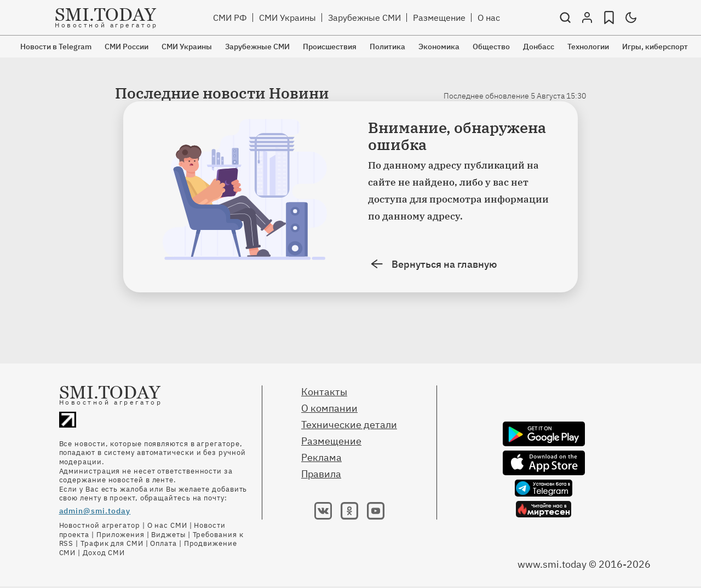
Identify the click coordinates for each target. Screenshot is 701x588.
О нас (489, 18)
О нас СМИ (167, 525)
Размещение (439, 18)
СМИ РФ (230, 18)
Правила (321, 474)
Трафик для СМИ (112, 543)
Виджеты (168, 535)
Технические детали (349, 425)
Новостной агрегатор (100, 525)
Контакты (324, 392)
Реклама (321, 457)
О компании (329, 408)
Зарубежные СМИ (364, 18)
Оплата (163, 543)
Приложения (120, 535)
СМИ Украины (288, 18)
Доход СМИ (104, 553)
